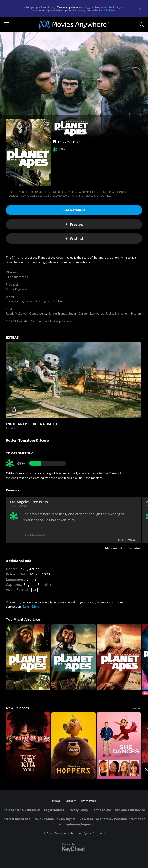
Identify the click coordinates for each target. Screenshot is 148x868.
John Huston (133, 314)
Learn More (31, 607)
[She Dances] (119, 746)
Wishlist (74, 238)
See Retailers (74, 210)
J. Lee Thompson (17, 277)
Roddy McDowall (17, 314)
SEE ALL (137, 708)
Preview (74, 224)
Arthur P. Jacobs (16, 289)
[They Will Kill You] (28, 746)
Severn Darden (79, 314)
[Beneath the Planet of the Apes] (119, 657)
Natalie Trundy (57, 314)
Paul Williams (114, 314)
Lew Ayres (97, 314)
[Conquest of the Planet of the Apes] (28, 657)
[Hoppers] (74, 746)
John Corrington (40, 301)
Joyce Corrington (17, 301)
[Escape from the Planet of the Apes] (74, 657)
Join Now (109, 10)
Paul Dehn (59, 301)
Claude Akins (38, 314)
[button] (74, 380)
